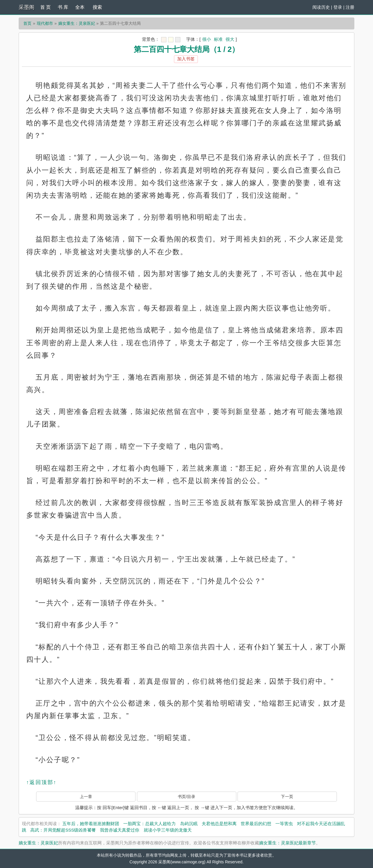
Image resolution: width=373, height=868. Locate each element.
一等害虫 (284, 824)
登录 (338, 7)
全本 (80, 7)
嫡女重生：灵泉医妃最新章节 (287, 843)
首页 (27, 23)
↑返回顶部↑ (41, 782)
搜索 (97, 7)
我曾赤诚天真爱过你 (120, 830)
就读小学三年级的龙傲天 (168, 830)
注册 (350, 7)
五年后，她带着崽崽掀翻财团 (91, 824)
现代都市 (45, 23)
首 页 (45, 7)
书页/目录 (186, 797)
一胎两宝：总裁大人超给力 (149, 824)
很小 (207, 39)
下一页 (287, 797)
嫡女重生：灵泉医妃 (77, 23)
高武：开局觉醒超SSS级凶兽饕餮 (63, 830)
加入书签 (186, 59)
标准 (218, 39)
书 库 (63, 7)
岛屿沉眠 (189, 824)
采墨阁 (27, 7)
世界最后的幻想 (256, 824)
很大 (230, 39)
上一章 (86, 797)
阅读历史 (321, 7)
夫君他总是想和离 (219, 824)
